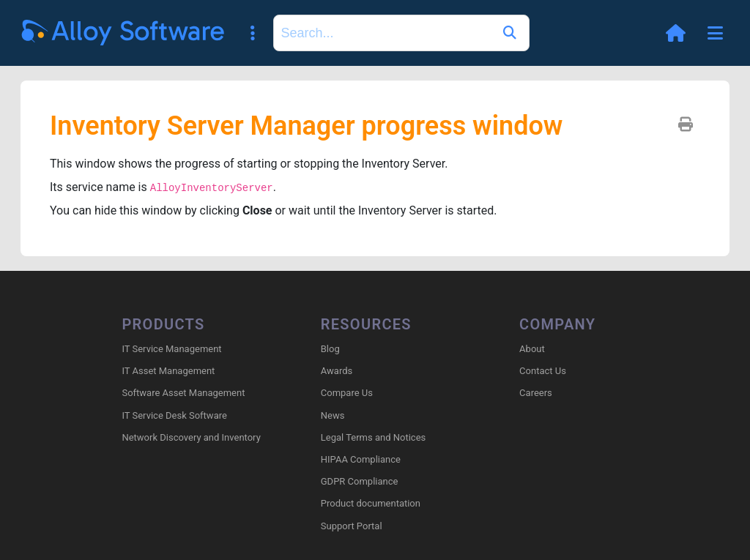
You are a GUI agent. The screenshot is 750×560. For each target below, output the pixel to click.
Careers (536, 393)
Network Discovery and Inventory (191, 437)
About (532, 349)
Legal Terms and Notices (373, 437)
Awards (337, 371)
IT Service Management (171, 349)
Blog (330, 349)
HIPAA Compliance (361, 459)
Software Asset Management (183, 393)
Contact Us (543, 371)
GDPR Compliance (360, 481)
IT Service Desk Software (174, 415)
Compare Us (347, 393)
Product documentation (371, 503)
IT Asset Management (168, 371)
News (333, 415)
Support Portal (352, 526)
